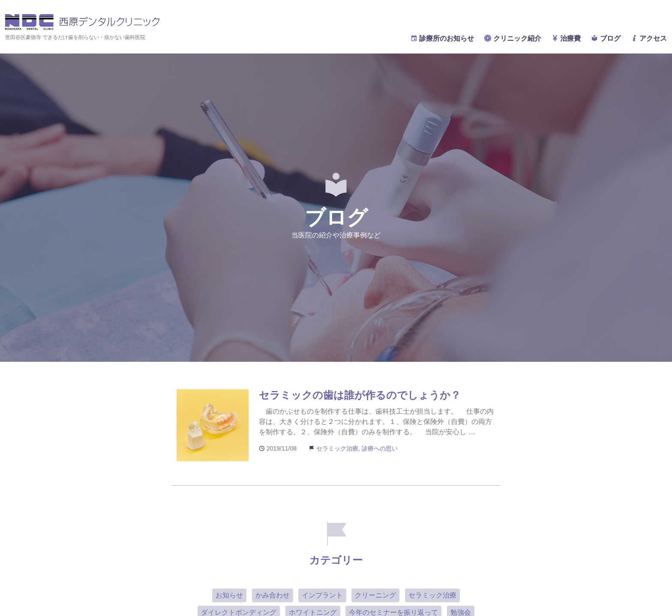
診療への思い (380, 448)
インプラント (322, 595)
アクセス (649, 38)
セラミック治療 (337, 448)
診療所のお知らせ (442, 38)
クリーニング (375, 595)
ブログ (606, 38)
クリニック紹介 (513, 38)
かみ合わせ (273, 595)
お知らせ (229, 595)
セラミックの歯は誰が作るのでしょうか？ (360, 395)
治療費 (566, 38)
